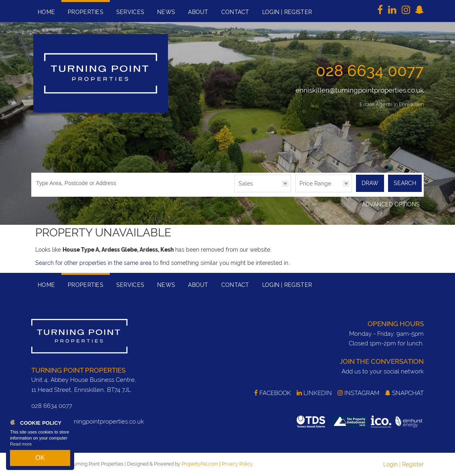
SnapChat (404, 393)
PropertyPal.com (200, 463)
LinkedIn (314, 393)
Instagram (358, 393)
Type (234, 192)
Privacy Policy (237, 463)
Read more (21, 450)
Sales (246, 184)
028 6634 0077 (370, 71)
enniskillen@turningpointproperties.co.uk (360, 90)
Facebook (273, 393)
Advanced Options (391, 204)
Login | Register (403, 464)
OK (40, 460)
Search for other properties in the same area (93, 262)
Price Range (315, 184)
